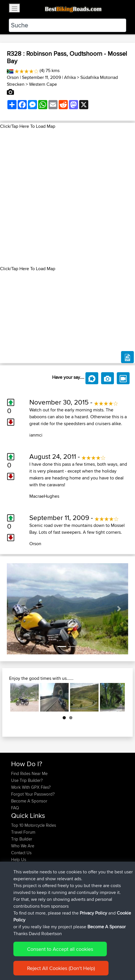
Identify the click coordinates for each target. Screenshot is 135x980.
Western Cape (43, 84)
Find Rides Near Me (29, 773)
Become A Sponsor (29, 801)
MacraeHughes (44, 496)
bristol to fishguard (67, 904)
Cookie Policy (116, 958)
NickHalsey (22, 891)
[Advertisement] (67, 198)
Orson (13, 77)
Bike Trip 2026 (68, 891)
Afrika (70, 77)
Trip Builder (22, 839)
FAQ (15, 808)
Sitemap (64, 958)
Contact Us (21, 853)
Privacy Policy (87, 958)
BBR (51, 877)
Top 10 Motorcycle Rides (34, 825)
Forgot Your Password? (33, 794)
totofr (17, 877)
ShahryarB (21, 884)
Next (116, 697)
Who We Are (23, 846)
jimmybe (19, 904)
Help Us (19, 860)
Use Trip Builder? (27, 780)
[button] (16, 609)
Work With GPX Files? (31, 787)
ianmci (36, 435)
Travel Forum (23, 832)
